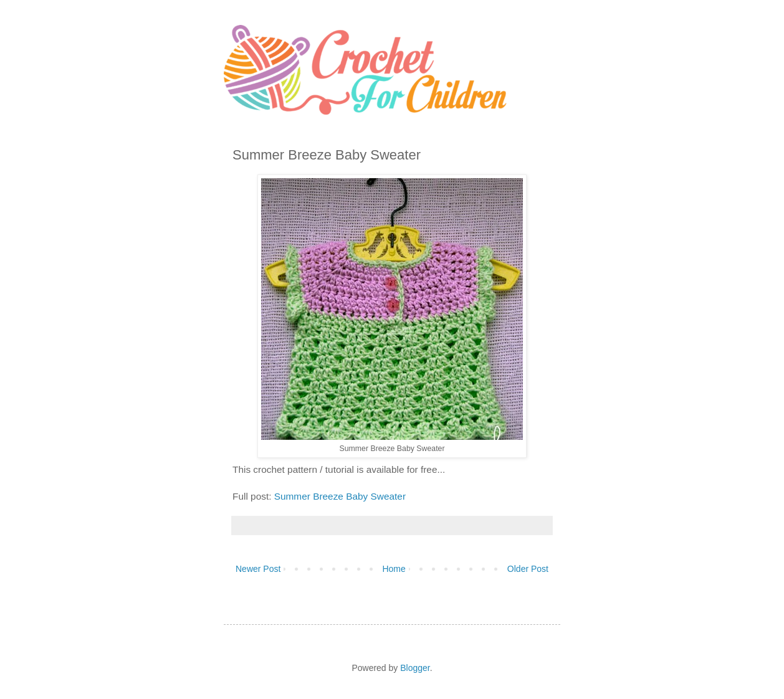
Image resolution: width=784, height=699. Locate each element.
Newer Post (258, 569)
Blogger (415, 668)
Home (394, 569)
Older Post (528, 569)
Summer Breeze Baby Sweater (340, 496)
